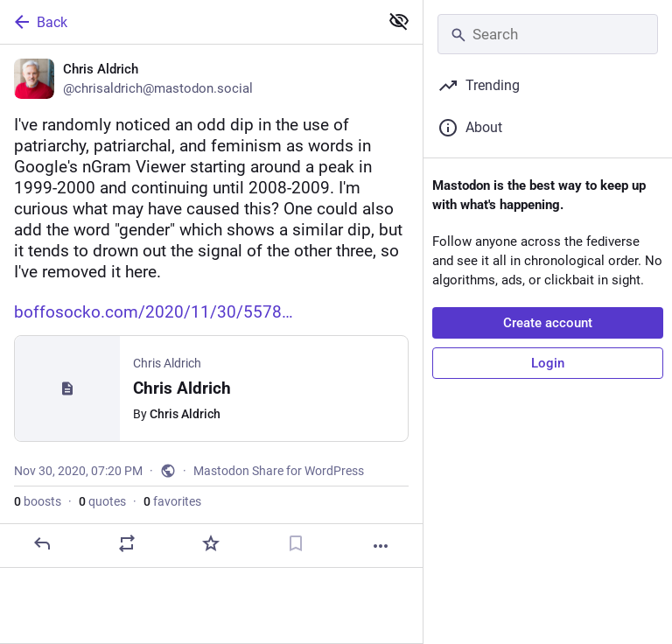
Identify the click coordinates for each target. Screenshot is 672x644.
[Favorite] (211, 543)
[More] (381, 546)
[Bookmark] (296, 543)
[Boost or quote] (127, 543)
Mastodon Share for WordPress (279, 471)
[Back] (188, 22)
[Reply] (42, 543)
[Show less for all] (399, 21)
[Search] (548, 34)
